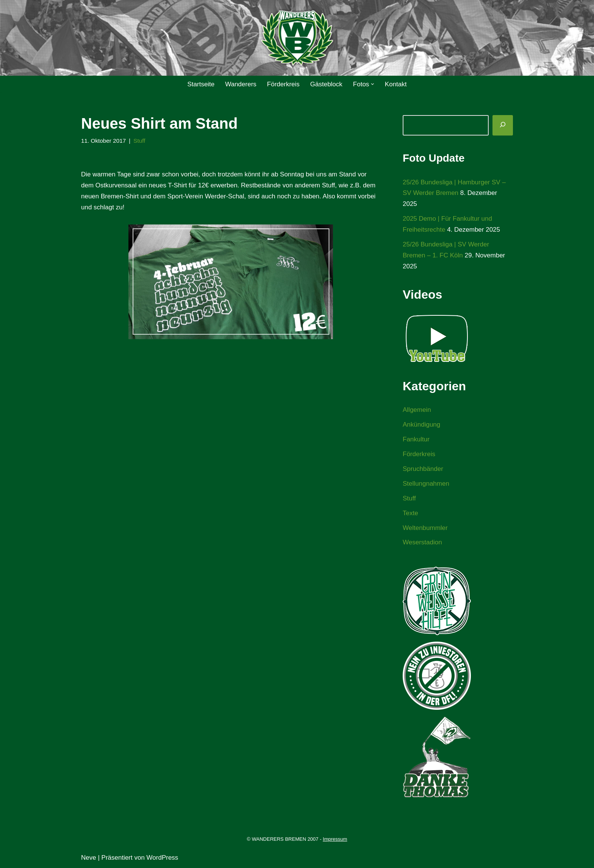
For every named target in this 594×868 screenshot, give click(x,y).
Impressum (335, 839)
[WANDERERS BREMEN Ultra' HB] (297, 38)
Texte (410, 513)
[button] (373, 84)
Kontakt (396, 84)
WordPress (163, 858)
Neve (89, 858)
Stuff (139, 141)
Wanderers (241, 84)
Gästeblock (326, 84)
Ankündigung (421, 425)
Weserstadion (422, 542)
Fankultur (416, 439)
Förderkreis (283, 84)
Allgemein (417, 410)
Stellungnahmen (426, 484)
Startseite (201, 84)
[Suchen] (503, 125)
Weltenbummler (425, 528)
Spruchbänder (423, 469)
